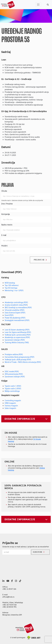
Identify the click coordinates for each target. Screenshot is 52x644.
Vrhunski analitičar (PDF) (14, 310)
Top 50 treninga (11, 288)
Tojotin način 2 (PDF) (13, 389)
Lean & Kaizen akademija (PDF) (17, 330)
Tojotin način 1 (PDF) (13, 386)
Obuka (4, 191)
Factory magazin (11, 406)
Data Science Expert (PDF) (15, 313)
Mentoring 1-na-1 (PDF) (14, 290)
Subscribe (39, 552)
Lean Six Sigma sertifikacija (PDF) (18, 332)
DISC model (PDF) (12, 371)
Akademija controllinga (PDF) (16, 302)
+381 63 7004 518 (10, 605)
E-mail (4, 235)
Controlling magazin (13, 400)
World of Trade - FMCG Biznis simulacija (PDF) (23, 362)
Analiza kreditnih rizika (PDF (16, 305)
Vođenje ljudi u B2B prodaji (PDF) (18, 360)
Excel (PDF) (9, 315)
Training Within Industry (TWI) (17, 342)
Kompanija (5, 214)
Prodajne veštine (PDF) (14, 354)
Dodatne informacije (26, 419)
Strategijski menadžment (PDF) (17, 320)
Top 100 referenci (12, 285)
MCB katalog (10, 283)
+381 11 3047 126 (9, 589)
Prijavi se (40, 260)
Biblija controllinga (12, 391)
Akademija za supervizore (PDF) (17, 337)
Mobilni (4, 246)
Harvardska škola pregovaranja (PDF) (19, 357)
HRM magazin (10, 403)
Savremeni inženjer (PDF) (15, 340)
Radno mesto (7, 225)
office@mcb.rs (8, 597)
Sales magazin (10, 408)
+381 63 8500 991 (9, 607)
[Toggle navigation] (38, 5)
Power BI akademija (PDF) (15, 318)
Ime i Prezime (7, 204)
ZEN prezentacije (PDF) (14, 374)
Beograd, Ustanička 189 (12, 615)
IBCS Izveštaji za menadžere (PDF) (18, 307)
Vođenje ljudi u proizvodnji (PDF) (18, 335)
